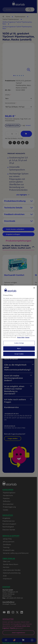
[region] (19, 322)
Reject (19, 348)
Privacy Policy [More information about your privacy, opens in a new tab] (21, 337)
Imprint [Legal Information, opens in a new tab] (27, 337)
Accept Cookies (19, 354)
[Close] (34, 288)
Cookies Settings (19, 343)
